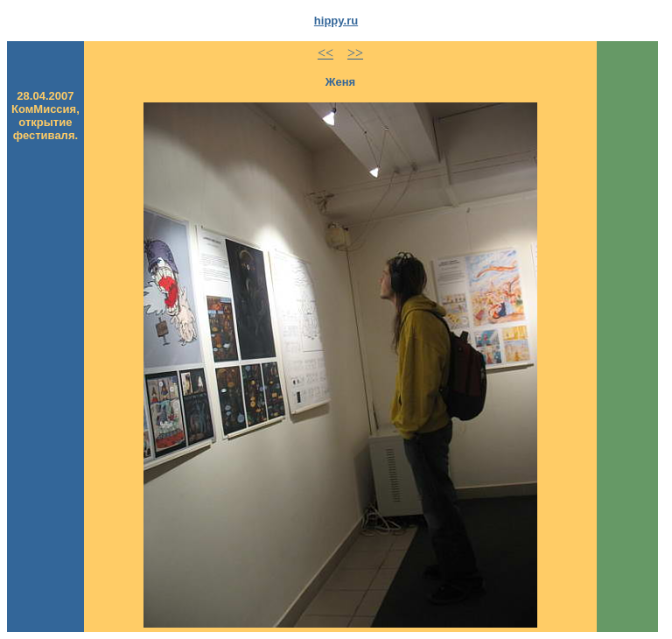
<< (325, 53)
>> (355, 53)
